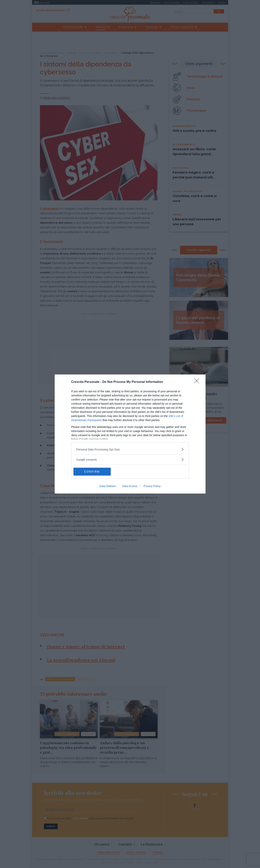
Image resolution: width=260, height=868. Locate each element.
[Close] (198, 382)
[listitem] (130, 449)
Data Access (130, 486)
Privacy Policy (152, 486)
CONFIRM (92, 472)
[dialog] (130, 434)
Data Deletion (108, 486)
